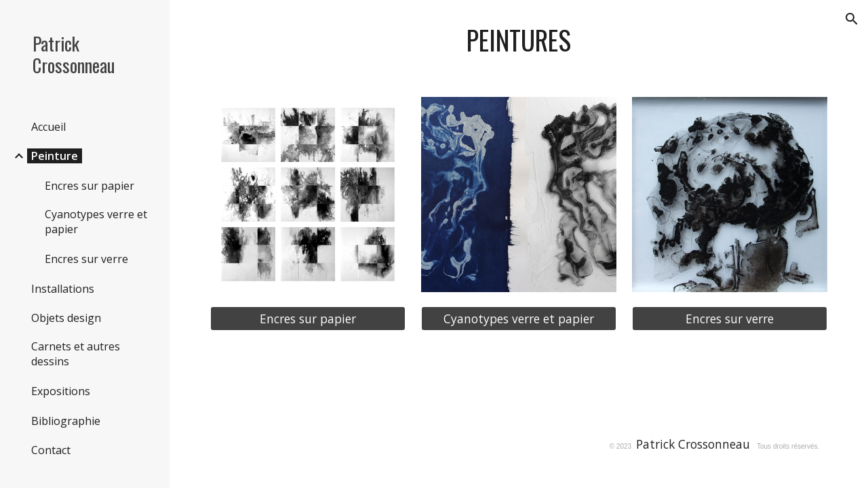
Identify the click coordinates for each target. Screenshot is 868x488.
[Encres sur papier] (308, 319)
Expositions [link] (61, 391)
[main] (519, 40)
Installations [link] (63, 289)
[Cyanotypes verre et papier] (519, 319)
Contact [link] (51, 450)
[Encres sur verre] (730, 319)
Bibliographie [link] (66, 421)
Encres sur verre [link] (86, 259)
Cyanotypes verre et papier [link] (96, 222)
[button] (852, 19)
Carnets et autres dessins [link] (76, 354)
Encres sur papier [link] (90, 186)
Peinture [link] (55, 156)
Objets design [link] (66, 318)
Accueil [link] (48, 127)
